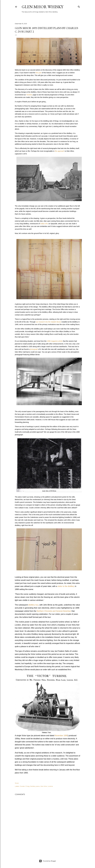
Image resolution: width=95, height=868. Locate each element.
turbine (50, 786)
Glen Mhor (44, 786)
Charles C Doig (25, 786)
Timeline (29, 95)
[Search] (79, 6)
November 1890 (61, 736)
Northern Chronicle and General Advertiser (54, 611)
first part (39, 73)
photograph (34, 349)
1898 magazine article (55, 341)
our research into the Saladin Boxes (48, 322)
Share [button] (17, 783)
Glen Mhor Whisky (42, 7)
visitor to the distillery (66, 586)
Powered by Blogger (48, 861)
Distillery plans (35, 786)
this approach (59, 151)
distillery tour (33, 605)
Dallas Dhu (44, 224)
